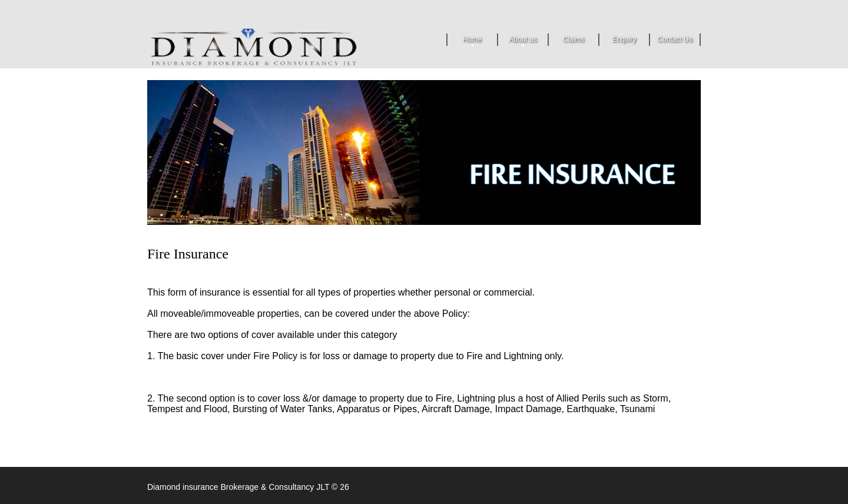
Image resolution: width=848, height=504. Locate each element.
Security (270, 46)
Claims (574, 39)
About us (523, 41)
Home (472, 41)
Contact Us (675, 39)
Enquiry (625, 39)
